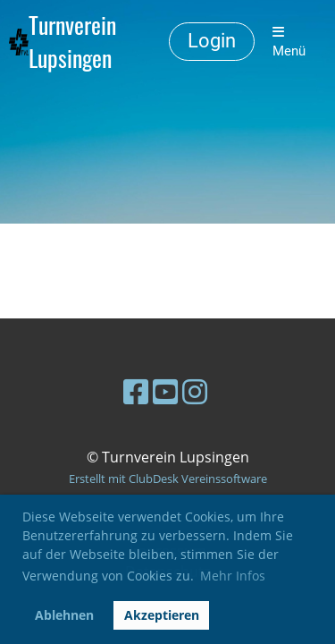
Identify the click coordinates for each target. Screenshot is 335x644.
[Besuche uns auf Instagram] (195, 391)
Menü (289, 42)
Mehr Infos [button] (233, 576)
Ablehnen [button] (64, 615)
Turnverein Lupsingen (72, 42)
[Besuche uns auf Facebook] (136, 391)
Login (212, 41)
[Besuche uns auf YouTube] (165, 391)
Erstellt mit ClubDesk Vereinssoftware (168, 479)
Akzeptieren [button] (162, 615)
